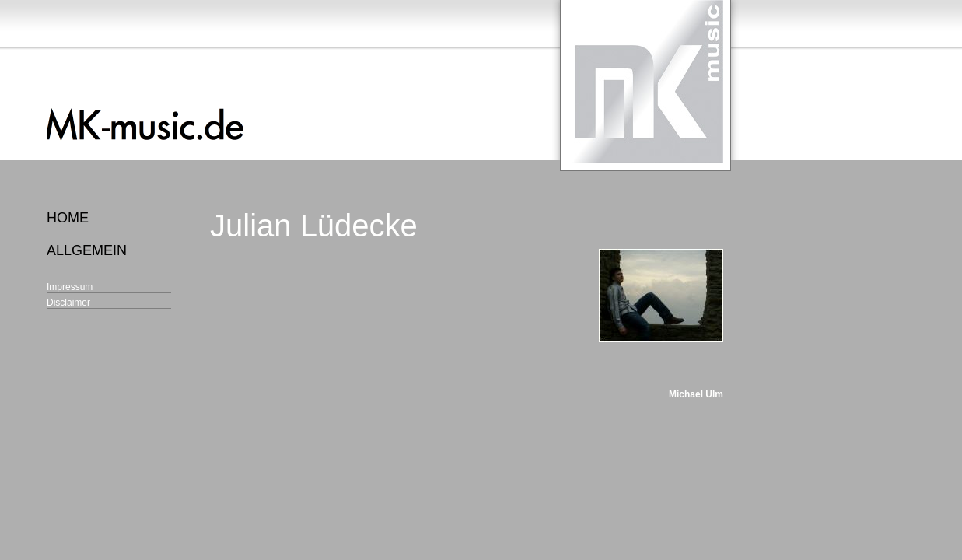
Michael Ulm (696, 394)
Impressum (70, 287)
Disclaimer (68, 303)
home (68, 218)
